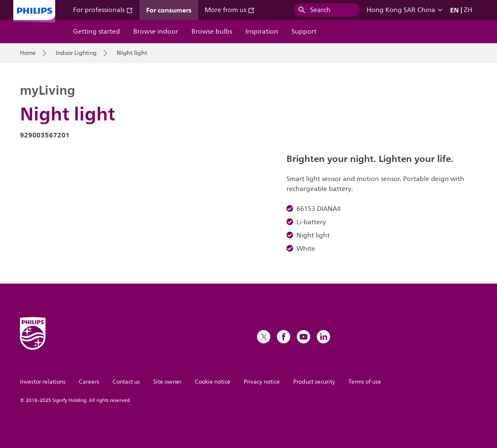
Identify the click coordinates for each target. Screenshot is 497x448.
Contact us (126, 382)
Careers (89, 382)
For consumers (169, 10)
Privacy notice (262, 382)
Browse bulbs (212, 32)
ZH (468, 10)
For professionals (103, 10)
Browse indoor (156, 32)
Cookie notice (213, 382)
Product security (314, 382)
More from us (230, 10)
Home (28, 53)
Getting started (97, 32)
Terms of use (365, 382)
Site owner (167, 382)
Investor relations (43, 382)
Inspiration (262, 32)
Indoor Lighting (76, 53)
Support (304, 32)
